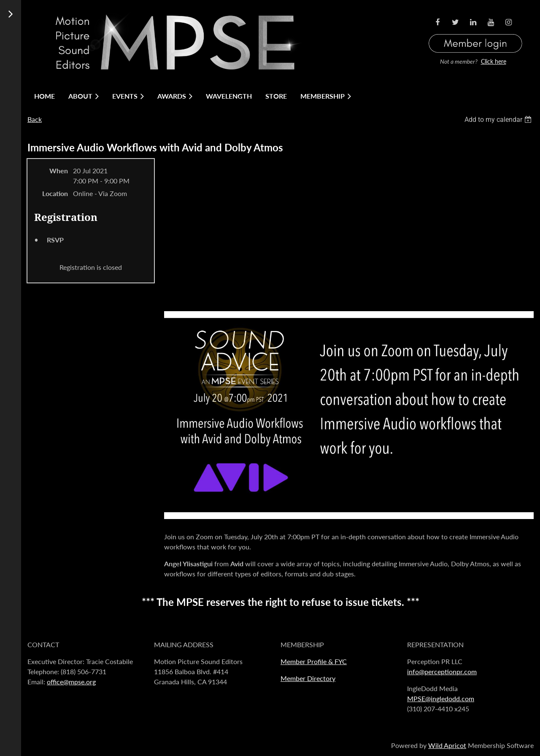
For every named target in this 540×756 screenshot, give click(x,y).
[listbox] (499, 120)
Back (35, 119)
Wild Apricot (447, 745)
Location (55, 193)
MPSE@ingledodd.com (441, 698)
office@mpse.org (71, 682)
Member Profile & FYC (314, 661)
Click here (494, 61)
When (59, 171)
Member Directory (308, 678)
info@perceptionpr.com (442, 671)
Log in (475, 33)
